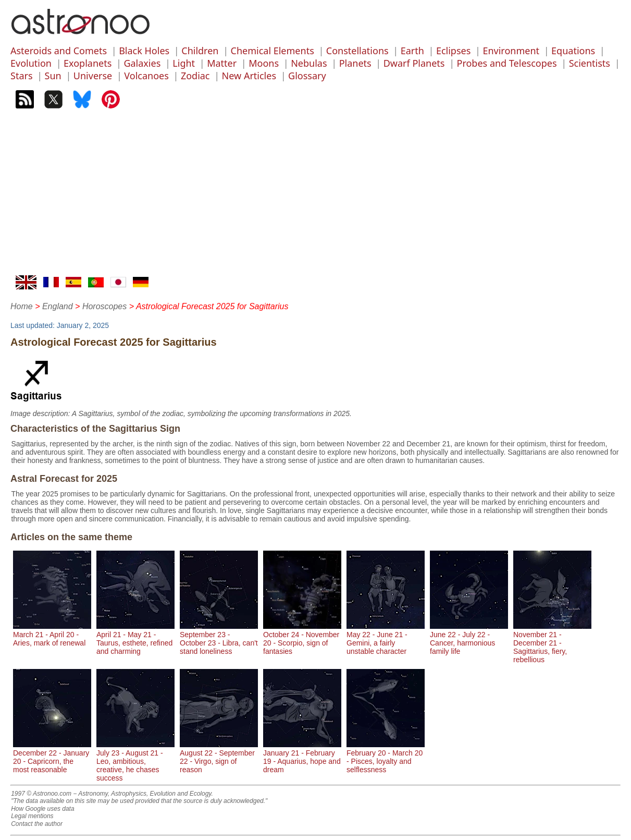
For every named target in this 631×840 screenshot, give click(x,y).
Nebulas (309, 63)
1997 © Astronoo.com (41, 794)
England (58, 306)
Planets (355, 63)
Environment (511, 51)
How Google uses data (42, 809)
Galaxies (142, 63)
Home (22, 306)
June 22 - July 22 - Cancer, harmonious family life (469, 639)
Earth (412, 51)
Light (184, 63)
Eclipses (453, 51)
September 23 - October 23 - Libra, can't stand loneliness (219, 639)
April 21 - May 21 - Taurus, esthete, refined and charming (135, 639)
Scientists (590, 63)
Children (200, 51)
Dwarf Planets (414, 63)
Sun (53, 76)
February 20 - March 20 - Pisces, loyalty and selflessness (386, 757)
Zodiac (195, 76)
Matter (222, 63)
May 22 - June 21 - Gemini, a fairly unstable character (386, 639)
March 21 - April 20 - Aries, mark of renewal (52, 635)
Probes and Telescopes (507, 63)
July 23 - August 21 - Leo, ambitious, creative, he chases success (135, 761)
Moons (264, 63)
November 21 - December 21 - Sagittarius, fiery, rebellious (552, 643)
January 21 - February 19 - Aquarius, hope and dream (302, 757)
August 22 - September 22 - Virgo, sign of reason (219, 757)
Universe (93, 76)
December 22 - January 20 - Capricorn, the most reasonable (52, 757)
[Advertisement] (315, 197)
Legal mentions (32, 816)
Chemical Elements (273, 51)
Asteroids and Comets (59, 51)
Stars (22, 76)
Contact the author (37, 824)
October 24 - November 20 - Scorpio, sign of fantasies (302, 639)
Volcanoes (146, 76)
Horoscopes (104, 306)
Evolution (31, 63)
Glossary (307, 76)
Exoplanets (88, 63)
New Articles (249, 76)
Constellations (357, 51)
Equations (573, 51)
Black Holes (144, 51)
